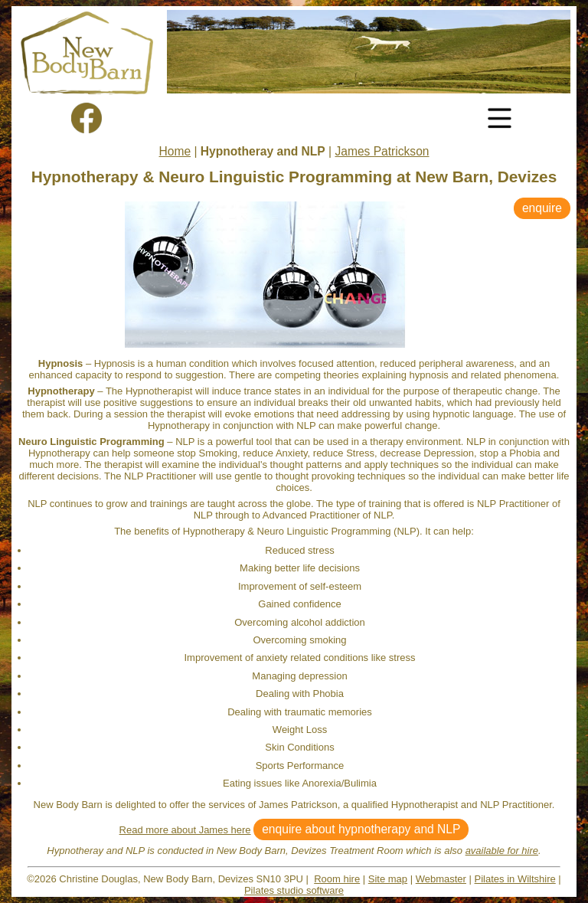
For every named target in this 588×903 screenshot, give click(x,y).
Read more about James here (185, 830)
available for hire (502, 851)
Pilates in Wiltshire (515, 879)
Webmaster (441, 879)
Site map (388, 879)
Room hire (337, 879)
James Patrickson (382, 151)
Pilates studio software (294, 890)
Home (175, 151)
